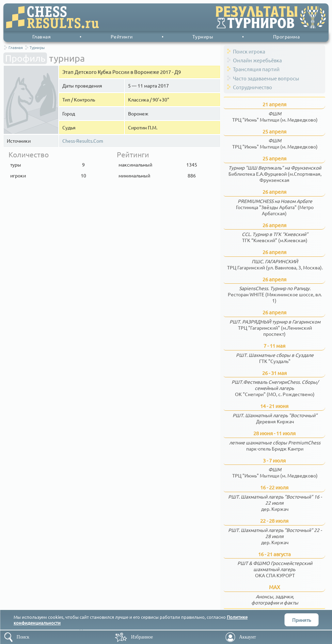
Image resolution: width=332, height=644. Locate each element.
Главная (42, 36)
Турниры (203, 36)
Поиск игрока (249, 51)
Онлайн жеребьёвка (257, 60)
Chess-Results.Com (83, 141)
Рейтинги (122, 36)
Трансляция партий (256, 69)
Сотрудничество (252, 87)
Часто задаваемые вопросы (266, 78)
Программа (287, 36)
